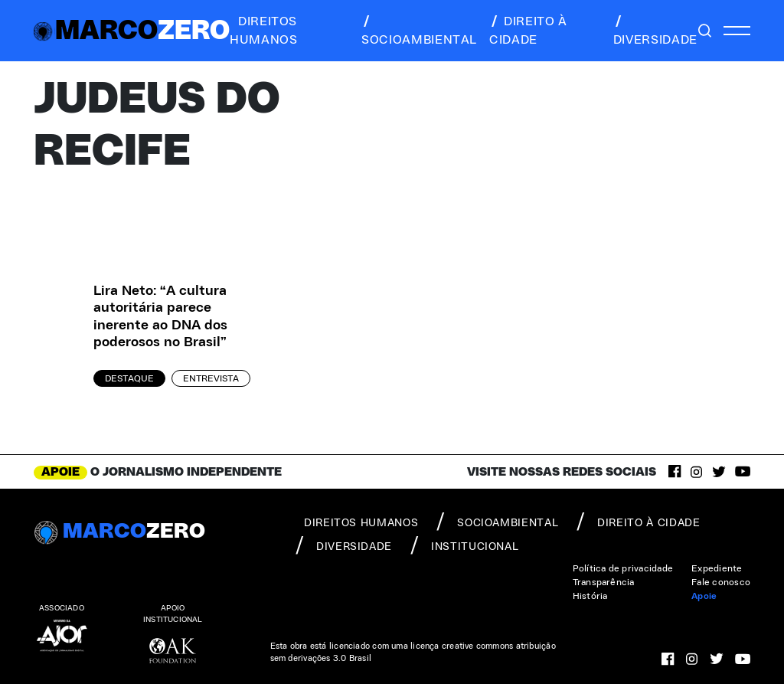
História (590, 596)
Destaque (129, 378)
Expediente (717, 568)
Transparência (604, 582)
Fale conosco (721, 582)
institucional (464, 545)
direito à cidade (528, 31)
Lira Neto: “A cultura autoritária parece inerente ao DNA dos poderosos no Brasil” (160, 317)
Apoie (704, 596)
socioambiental (419, 31)
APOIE (60, 472)
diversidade (655, 31)
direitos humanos (263, 31)
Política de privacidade (623, 568)
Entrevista (211, 378)
